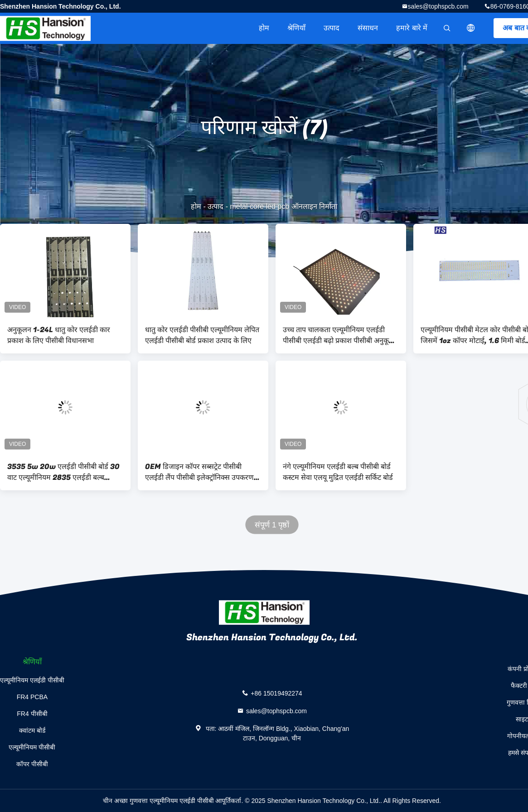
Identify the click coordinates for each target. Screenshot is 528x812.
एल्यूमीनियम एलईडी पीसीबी (32, 680)
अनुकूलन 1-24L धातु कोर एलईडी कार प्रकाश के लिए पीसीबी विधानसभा (59, 335)
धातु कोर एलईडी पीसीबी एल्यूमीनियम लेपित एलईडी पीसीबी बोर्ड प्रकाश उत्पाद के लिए (202, 335)
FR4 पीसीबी (32, 714)
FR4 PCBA (32, 697)
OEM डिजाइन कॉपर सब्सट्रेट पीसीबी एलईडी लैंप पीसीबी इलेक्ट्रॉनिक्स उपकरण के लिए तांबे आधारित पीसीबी (203, 472)
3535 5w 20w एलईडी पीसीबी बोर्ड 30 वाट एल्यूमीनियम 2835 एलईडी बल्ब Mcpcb (63, 472)
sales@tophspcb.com (438, 6)
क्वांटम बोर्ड (32, 730)
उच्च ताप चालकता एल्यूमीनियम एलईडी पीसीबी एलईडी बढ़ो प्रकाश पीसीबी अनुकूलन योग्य (340, 335)
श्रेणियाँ (296, 28)
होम (264, 28)
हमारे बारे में (412, 28)
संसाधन (368, 28)
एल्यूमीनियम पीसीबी (32, 747)
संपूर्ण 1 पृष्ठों (272, 525)
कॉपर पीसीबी (32, 764)
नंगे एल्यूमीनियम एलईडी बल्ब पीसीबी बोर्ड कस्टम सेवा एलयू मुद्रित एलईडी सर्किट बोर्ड (338, 472)
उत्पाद (332, 28)
